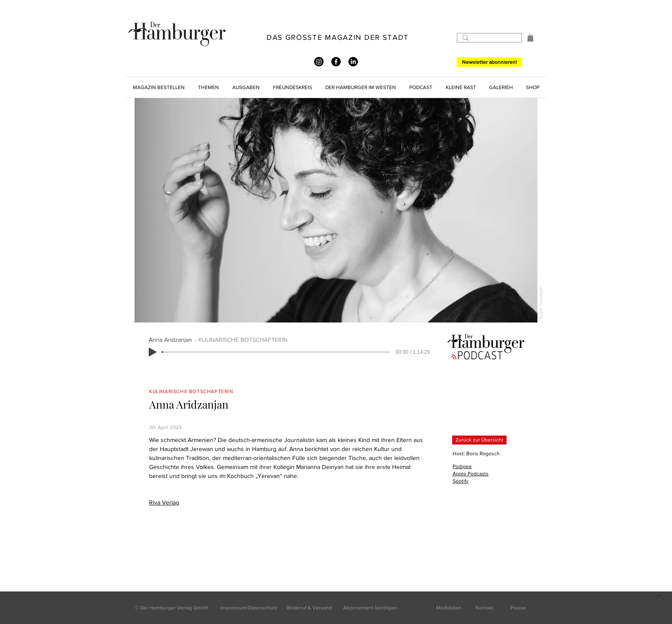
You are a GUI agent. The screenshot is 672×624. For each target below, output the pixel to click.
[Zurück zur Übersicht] (479, 440)
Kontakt (484, 608)
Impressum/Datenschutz (249, 608)
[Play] (153, 352)
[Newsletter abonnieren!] (489, 62)
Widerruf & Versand (309, 608)
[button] (530, 38)
